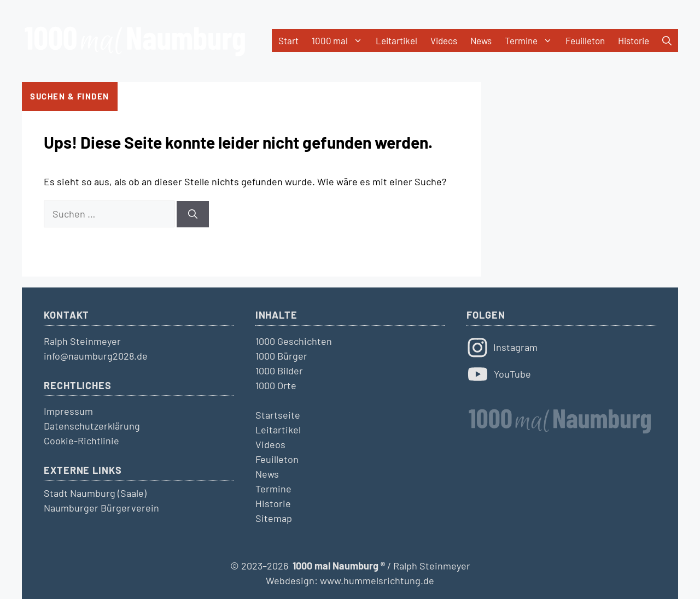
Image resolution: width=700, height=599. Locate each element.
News (481, 40)
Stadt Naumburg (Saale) (95, 493)
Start (288, 40)
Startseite (278, 415)
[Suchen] (193, 214)
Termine (532, 40)
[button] (667, 40)
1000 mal (340, 40)
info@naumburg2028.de (96, 356)
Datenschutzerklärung (92, 426)
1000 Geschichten (294, 341)
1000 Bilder (279, 371)
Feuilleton (585, 40)
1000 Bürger (281, 356)
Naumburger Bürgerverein (101, 508)
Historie (634, 40)
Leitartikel (396, 40)
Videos (444, 40)
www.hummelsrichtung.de (377, 580)
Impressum (68, 411)
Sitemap (274, 518)
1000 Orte (276, 385)
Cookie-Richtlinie (81, 441)
